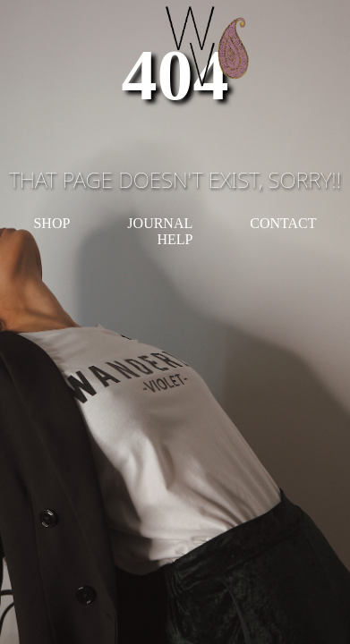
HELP (175, 239)
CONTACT (283, 223)
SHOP (51, 223)
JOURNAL (160, 223)
